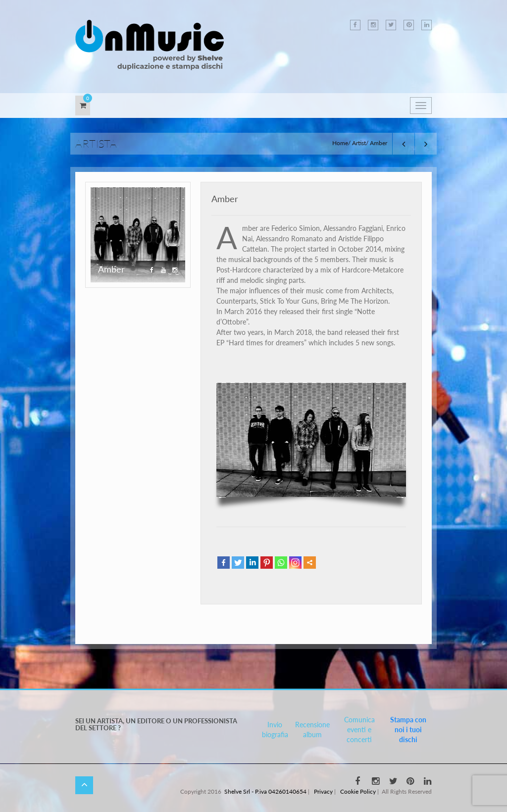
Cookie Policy (358, 791)
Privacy (323, 791)
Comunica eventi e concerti (359, 730)
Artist (359, 143)
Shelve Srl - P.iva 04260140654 (265, 791)
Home (340, 143)
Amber (225, 199)
